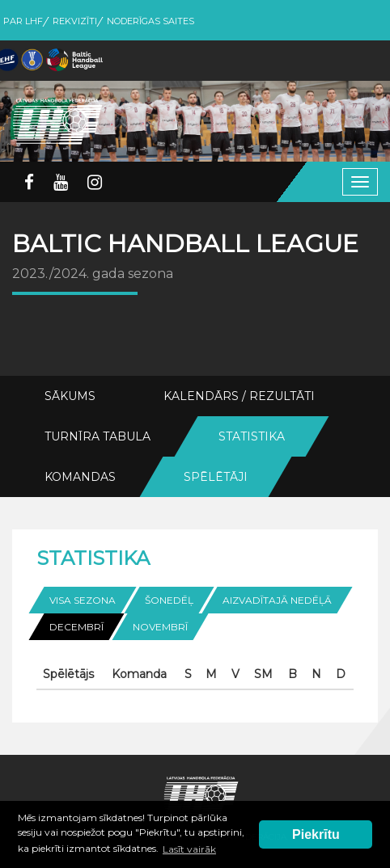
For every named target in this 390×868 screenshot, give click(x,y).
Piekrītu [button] (316, 834)
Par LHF (23, 21)
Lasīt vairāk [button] (189, 849)
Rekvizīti (75, 21)
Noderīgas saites (150, 21)
